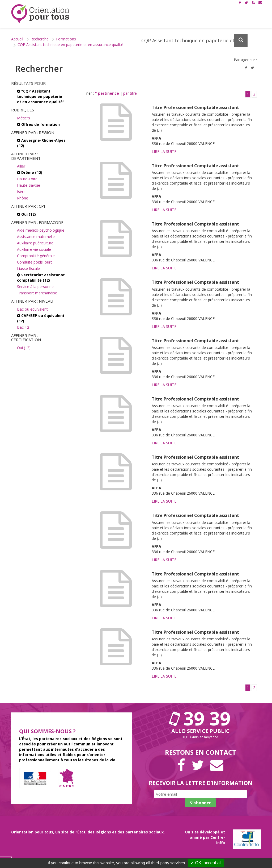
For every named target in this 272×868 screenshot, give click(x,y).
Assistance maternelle (36, 237)
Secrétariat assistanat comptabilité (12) (41, 277)
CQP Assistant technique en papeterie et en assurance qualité (70, 45)
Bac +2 (23, 327)
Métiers (24, 118)
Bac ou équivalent (32, 309)
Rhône (23, 198)
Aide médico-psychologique (41, 230)
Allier (21, 166)
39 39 (201, 718)
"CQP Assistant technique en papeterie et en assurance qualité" (41, 96)
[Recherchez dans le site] (192, 40)
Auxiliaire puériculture (35, 243)
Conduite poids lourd (35, 262)
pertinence (107, 93)
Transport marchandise (37, 293)
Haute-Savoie (29, 185)
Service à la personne (35, 287)
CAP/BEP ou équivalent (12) (41, 318)
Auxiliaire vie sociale (34, 249)
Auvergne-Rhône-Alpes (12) (41, 143)
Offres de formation (38, 124)
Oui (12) (26, 214)
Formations (66, 39)
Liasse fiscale (28, 268)
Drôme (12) (30, 172)
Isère (21, 192)
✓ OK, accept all (206, 863)
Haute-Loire (27, 179)
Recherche (40, 39)
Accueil (17, 39)
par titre (130, 93)
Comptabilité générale (36, 256)
